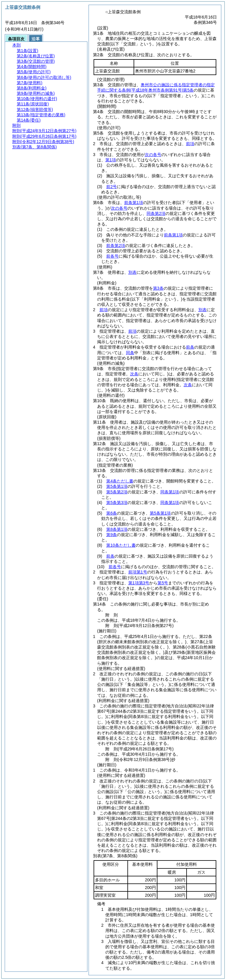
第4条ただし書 (120, 481)
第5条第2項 (117, 492)
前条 (190, 347)
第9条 (112, 535)
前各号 (112, 256)
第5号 (163, 583)
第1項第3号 (139, 583)
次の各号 (153, 155)
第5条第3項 (117, 503)
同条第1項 (170, 492)
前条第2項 (116, 246)
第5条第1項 (117, 486)
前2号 (112, 187)
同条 (130, 353)
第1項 (111, 160)
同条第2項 (156, 213)
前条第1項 (134, 203)
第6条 (112, 513)
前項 (190, 144)
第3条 (158, 288)
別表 (132, 272)
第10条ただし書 (121, 545)
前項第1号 (138, 572)
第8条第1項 (117, 529)
